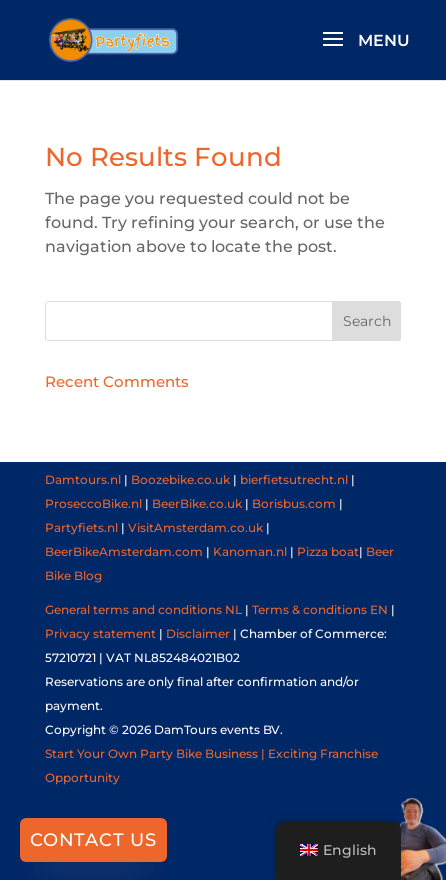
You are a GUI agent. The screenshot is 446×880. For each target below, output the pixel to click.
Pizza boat (328, 551)
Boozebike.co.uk (180, 479)
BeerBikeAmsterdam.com (124, 551)
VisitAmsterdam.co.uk (195, 527)
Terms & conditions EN (320, 609)
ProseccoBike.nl (93, 503)
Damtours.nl (83, 479)
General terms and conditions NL (143, 609)
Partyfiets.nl (81, 527)
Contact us (93, 840)
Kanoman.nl (250, 551)
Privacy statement (100, 633)
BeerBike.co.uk (197, 503)
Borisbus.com (294, 503)
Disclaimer (198, 633)
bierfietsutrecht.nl (294, 479)
